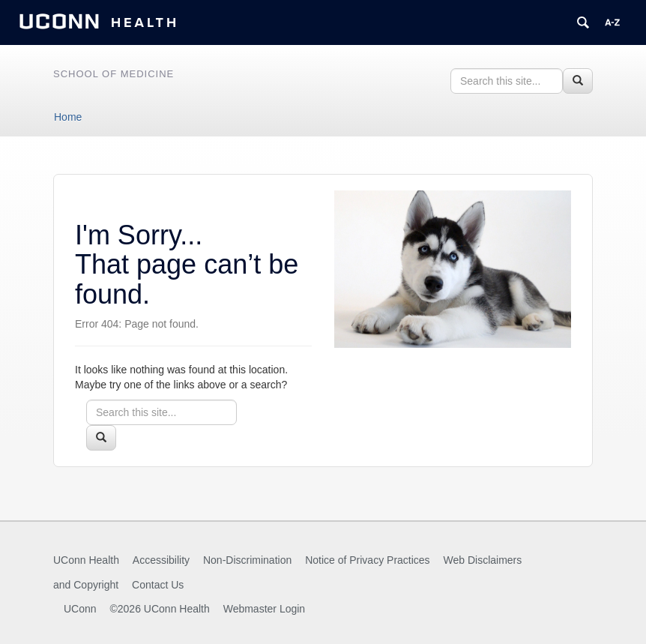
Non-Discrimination (247, 560)
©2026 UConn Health (159, 609)
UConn (80, 609)
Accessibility (161, 560)
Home (68, 117)
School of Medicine (114, 74)
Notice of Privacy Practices (368, 560)
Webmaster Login (264, 609)
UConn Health (86, 560)
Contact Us (158, 585)
